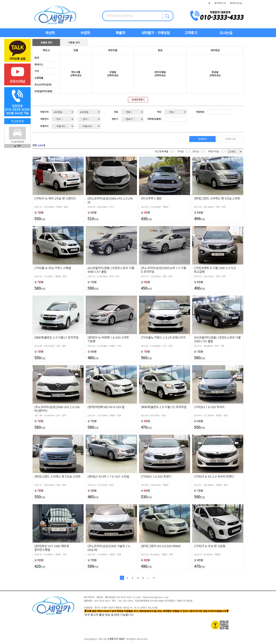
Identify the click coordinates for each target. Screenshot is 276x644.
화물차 (120, 33)
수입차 (85, 33)
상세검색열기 (138, 100)
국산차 (50, 33)
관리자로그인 (220, 3)
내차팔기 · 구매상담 (156, 33)
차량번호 (200, 112)
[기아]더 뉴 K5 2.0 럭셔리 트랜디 (214, 477)
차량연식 (44, 119)
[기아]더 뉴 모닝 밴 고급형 (210, 546)
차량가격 (44, 112)
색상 (159, 112)
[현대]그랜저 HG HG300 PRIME (161, 546)
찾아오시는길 (236, 3)
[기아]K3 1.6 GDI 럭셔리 (209, 407)
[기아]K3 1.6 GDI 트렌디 (156, 477)
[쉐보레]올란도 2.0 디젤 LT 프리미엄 (56, 337)
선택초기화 (230, 139)
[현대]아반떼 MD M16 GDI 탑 (106, 407)
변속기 (115, 119)
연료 (116, 112)
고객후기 (191, 33)
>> (154, 578)
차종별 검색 (74, 43)
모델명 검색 (46, 43)
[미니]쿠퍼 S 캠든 (151, 198)
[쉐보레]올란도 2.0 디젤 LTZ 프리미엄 (164, 407)
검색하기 (202, 139)
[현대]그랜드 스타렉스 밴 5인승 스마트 (217, 198)
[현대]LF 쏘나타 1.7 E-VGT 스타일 (108, 477)
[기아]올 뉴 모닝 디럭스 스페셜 (53, 268)
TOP (19, 146)
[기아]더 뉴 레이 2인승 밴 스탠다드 (55, 198)
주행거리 (44, 126)
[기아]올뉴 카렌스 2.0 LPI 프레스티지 (163, 337)
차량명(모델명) (154, 119)
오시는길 (226, 33)
